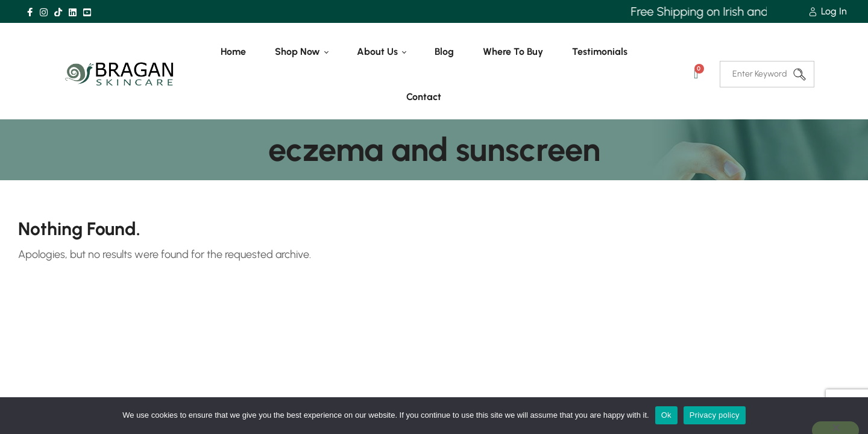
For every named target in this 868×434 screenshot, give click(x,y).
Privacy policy (715, 415)
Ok (666, 415)
